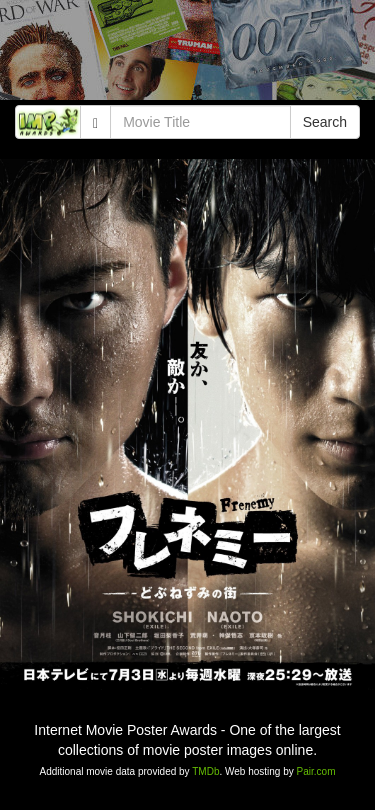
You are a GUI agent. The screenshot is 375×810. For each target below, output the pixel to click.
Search (325, 122)
